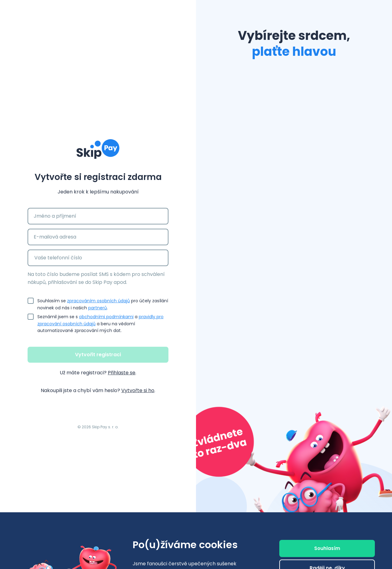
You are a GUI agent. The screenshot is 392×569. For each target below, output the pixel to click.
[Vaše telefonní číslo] (106, 258)
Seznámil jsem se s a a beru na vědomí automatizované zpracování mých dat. (103, 323)
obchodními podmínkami (106, 317)
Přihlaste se (122, 373)
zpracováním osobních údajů (98, 301)
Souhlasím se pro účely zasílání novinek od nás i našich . (103, 304)
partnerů (98, 308)
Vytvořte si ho (138, 390)
